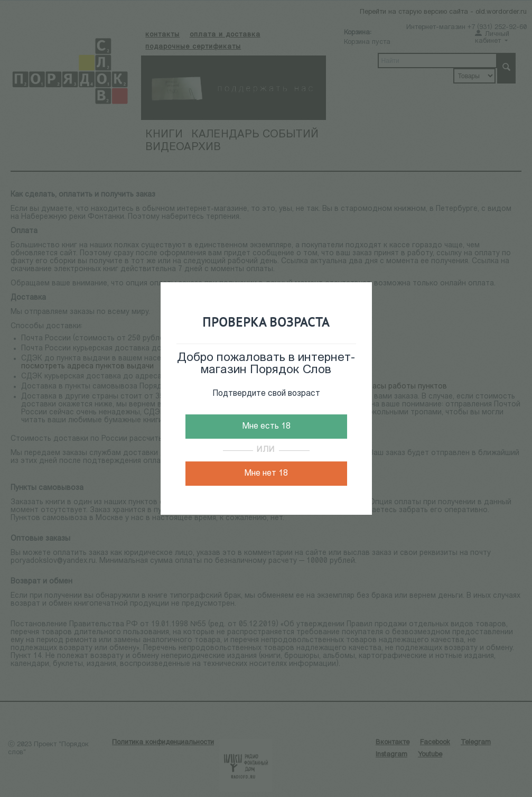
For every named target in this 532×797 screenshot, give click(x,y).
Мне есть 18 (266, 427)
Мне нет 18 (266, 474)
